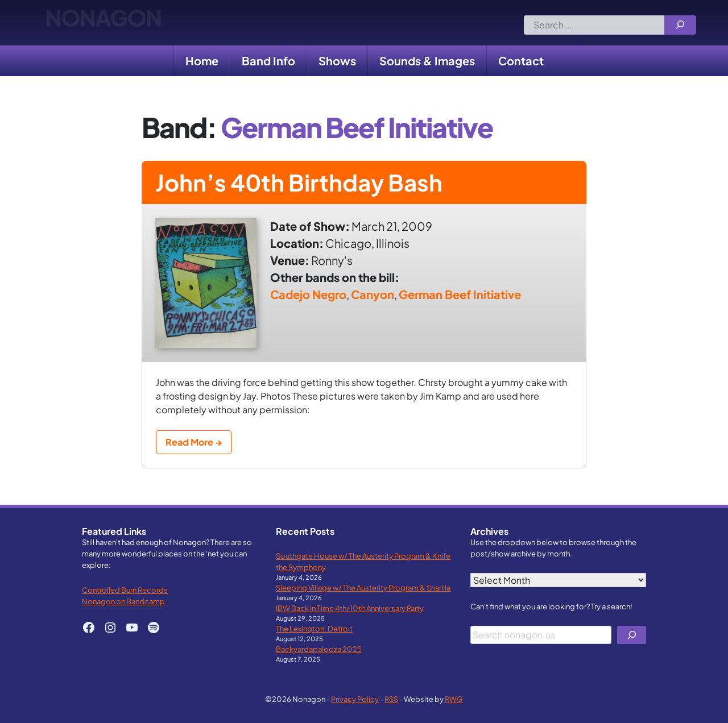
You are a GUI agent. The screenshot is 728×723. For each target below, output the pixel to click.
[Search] (680, 25)
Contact (521, 61)
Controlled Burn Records (125, 590)
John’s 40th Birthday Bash (299, 182)
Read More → (194, 442)
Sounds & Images (427, 61)
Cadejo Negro (308, 294)
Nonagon (103, 23)
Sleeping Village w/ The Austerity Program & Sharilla (363, 587)
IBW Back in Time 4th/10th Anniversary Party (350, 608)
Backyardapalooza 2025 (319, 649)
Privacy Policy (355, 699)
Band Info (268, 61)
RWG (454, 699)
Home (202, 61)
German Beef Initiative (460, 294)
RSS (391, 699)
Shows (337, 61)
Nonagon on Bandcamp (123, 601)
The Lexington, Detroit (314, 628)
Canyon (373, 294)
